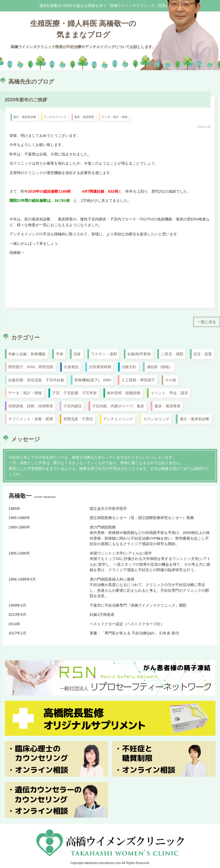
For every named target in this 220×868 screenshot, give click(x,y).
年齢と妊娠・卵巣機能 (27, 354)
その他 (171, 380)
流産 (77, 354)
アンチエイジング (55, 117)
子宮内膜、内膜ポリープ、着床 (118, 406)
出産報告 (71, 367)
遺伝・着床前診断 (25, 117)
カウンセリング (156, 419)
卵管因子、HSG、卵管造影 (31, 367)
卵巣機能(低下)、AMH (93, 380)
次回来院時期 (100, 367)
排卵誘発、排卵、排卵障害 (31, 406)
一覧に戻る (207, 322)
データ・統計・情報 (115, 117)
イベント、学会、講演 (169, 393)
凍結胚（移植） (160, 367)
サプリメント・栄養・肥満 (31, 419)
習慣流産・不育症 (78, 419)
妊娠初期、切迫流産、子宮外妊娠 (36, 380)
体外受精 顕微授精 (124, 393)
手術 (60, 354)
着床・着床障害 (84, 117)
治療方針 (129, 367)
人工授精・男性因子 (138, 380)
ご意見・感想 (172, 354)
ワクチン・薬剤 (104, 354)
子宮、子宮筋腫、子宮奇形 (74, 393)
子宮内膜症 (73, 406)
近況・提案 (203, 354)
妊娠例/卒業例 (139, 354)
